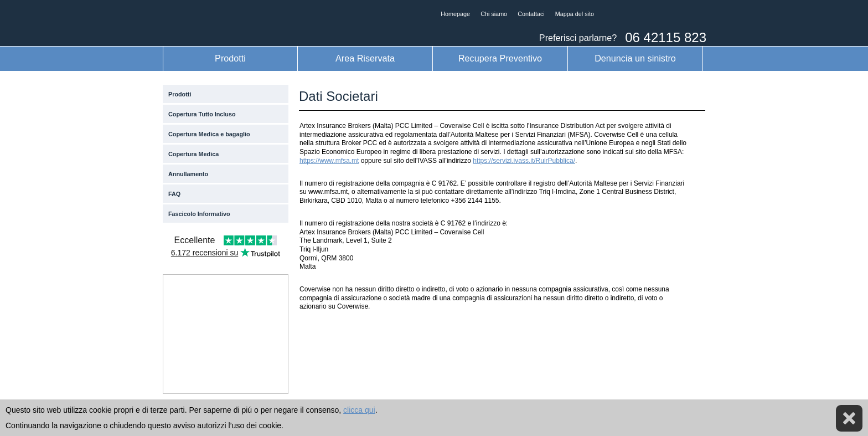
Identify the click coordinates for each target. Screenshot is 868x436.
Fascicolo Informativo (199, 214)
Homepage (455, 14)
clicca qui (359, 410)
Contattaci (531, 14)
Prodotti (230, 58)
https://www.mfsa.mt (329, 161)
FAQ (174, 194)
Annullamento (188, 174)
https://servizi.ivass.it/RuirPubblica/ (524, 161)
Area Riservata (365, 58)
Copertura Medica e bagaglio (209, 134)
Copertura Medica (193, 154)
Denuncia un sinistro (635, 58)
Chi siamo (494, 14)
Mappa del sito (575, 14)
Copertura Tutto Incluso (202, 114)
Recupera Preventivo (500, 58)
